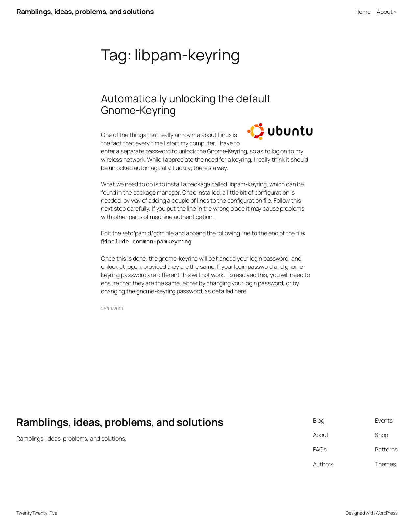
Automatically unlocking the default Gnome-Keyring (186, 104)
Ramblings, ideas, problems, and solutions (85, 12)
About (385, 12)
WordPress (387, 512)
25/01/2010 (112, 308)
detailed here (229, 290)
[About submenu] (396, 12)
